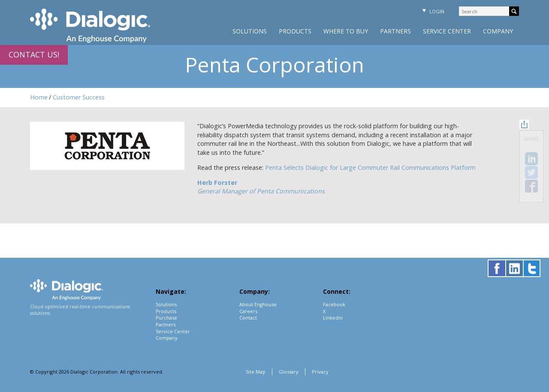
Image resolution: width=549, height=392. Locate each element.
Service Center (447, 31)
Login (432, 11)
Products (295, 31)
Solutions (250, 31)
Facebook (334, 304)
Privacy (320, 372)
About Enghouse (258, 304)
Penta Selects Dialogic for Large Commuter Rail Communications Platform (370, 167)
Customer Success (79, 97)
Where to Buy (346, 31)
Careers (248, 311)
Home (39, 97)
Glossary (289, 372)
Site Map (256, 372)
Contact (248, 318)
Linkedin (333, 318)
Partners (395, 31)
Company (498, 31)
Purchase (166, 318)
